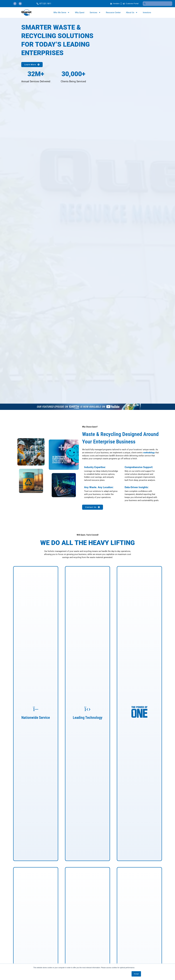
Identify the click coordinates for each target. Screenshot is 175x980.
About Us (132, 13)
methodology (149, 453)
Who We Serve (61, 13)
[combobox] (157, 4)
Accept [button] (136, 974)
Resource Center (113, 13)
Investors (147, 13)
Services (95, 13)
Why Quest (80, 13)
